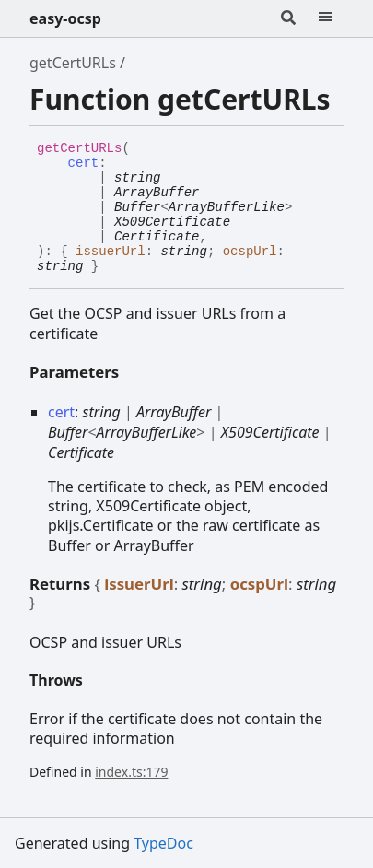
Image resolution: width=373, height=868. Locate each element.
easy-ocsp (65, 18)
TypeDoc (163, 843)
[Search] (288, 18)
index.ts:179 (131, 772)
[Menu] (325, 18)
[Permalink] (112, 267)
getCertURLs (73, 63)
